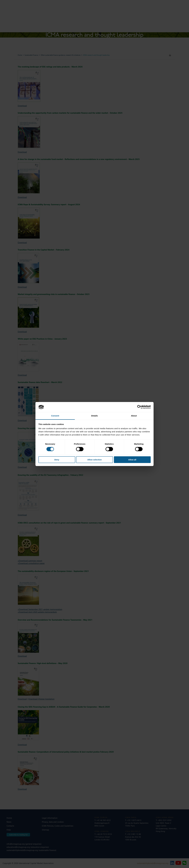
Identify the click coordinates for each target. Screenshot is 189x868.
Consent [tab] (55, 416)
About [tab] (134, 416)
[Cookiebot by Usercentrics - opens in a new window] (139, 407)
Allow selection (94, 460)
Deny (57, 460)
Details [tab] (94, 416)
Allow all (132, 460)
